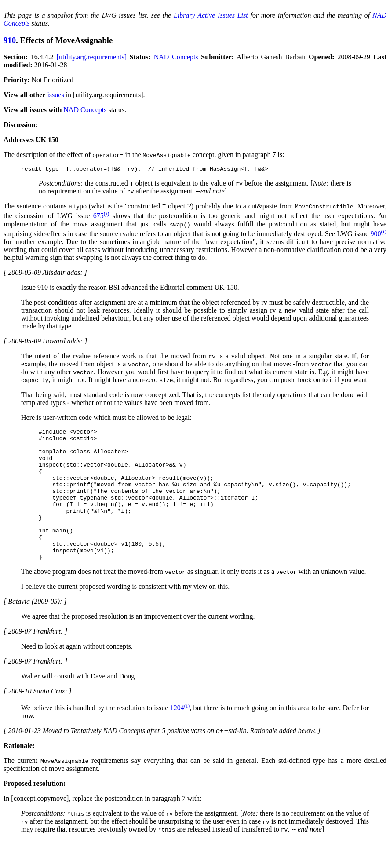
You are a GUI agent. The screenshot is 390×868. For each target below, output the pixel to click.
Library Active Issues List (211, 15)
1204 (177, 735)
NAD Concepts (176, 57)
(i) (107, 215)
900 (375, 235)
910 (10, 40)
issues (55, 95)
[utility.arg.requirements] (92, 57)
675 (98, 217)
